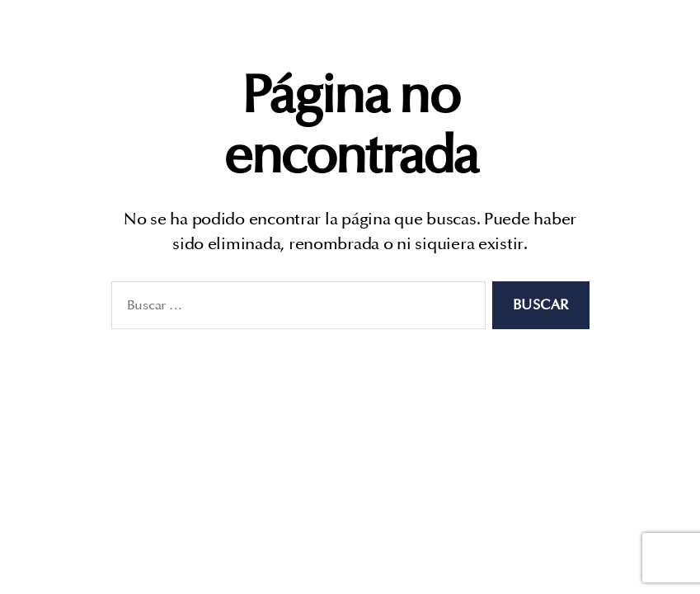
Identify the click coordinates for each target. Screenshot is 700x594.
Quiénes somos (456, 40)
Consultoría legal (594, 40)
